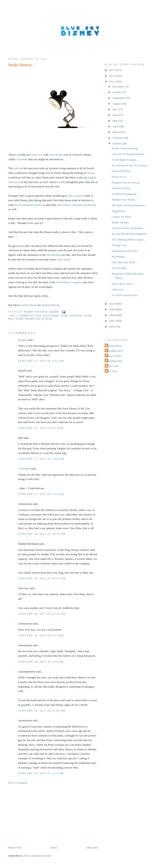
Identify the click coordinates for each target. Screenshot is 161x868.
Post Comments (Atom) (37, 856)
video (17, 168)
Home (54, 848)
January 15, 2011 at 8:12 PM (41, 428)
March (116, 132)
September (119, 98)
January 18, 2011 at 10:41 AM (42, 534)
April (116, 126)
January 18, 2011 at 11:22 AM (42, 614)
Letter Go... (118, 289)
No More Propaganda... (125, 194)
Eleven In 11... (120, 177)
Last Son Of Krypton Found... (129, 154)
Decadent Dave (115, 351)
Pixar (88, 316)
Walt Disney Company (69, 282)
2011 (112, 81)
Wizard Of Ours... (122, 188)
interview (37, 155)
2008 (112, 315)
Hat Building (54, 255)
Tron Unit (111, 371)
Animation (27, 316)
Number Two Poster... (124, 200)
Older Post (92, 848)
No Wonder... (119, 257)
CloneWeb (22, 159)
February (118, 138)
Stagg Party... (119, 211)
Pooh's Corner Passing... (126, 148)
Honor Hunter (114, 356)
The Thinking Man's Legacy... (129, 239)
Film (38, 316)
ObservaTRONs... (122, 171)
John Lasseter (72, 316)
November (119, 86)
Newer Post (15, 848)
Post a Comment (18, 783)
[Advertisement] (41, 815)
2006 (112, 326)
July (115, 109)
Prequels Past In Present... (126, 182)
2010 (112, 304)
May (115, 121)
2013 (112, 70)
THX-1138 (112, 366)
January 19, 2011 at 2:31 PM (41, 773)
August (117, 104)
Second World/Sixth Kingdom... (130, 234)
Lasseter (79, 196)
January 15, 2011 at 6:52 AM (41, 361)
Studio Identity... (121, 222)
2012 (112, 76)
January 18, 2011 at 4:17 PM (41, 635)
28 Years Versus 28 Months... (128, 228)
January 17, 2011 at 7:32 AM (41, 494)
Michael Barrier (50, 305)
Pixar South (63, 259)
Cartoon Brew (29, 305)
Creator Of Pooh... (122, 217)
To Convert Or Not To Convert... (130, 165)
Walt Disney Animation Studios (75, 205)
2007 (112, 321)
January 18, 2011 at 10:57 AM (42, 578)
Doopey (23, 340)
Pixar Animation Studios (28, 205)
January (117, 143)
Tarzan (91, 173)
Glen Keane (51, 316)
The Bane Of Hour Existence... (129, 205)
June (115, 115)
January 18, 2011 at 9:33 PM (41, 662)
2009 (112, 309)
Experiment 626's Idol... (125, 251)
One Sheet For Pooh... (124, 262)
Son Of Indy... (120, 268)
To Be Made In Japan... (125, 160)
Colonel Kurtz (114, 346)
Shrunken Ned (114, 361)
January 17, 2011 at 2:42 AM (41, 459)
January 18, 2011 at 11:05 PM (42, 711)
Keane (59, 155)
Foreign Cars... (120, 245)
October (117, 92)
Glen (52, 155)
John (70, 196)
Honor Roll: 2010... (123, 284)
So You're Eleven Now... (126, 295)
